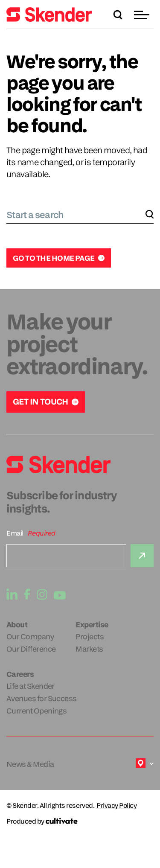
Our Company (30, 636)
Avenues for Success (42, 698)
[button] (143, 15)
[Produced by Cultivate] (80, 821)
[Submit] (142, 556)
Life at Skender (31, 686)
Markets (89, 649)
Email (15, 533)
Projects (90, 636)
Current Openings (36, 711)
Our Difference (31, 649)
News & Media (30, 764)
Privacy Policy (116, 806)
